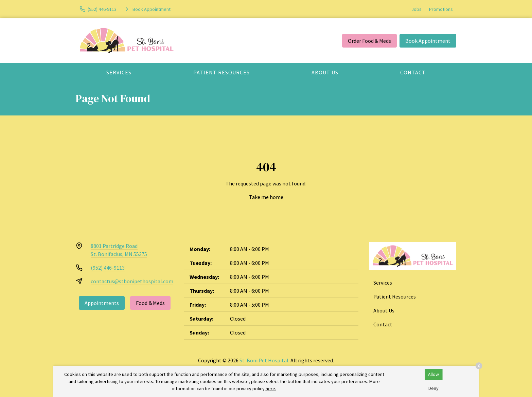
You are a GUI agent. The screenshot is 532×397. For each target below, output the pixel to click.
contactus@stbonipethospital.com (132, 281)
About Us (325, 72)
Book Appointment (428, 41)
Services (119, 72)
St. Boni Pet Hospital (264, 360)
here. (271, 389)
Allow (433, 374)
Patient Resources (221, 72)
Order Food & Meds (369, 41)
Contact (413, 72)
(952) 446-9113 (108, 268)
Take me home (266, 197)
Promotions (441, 9)
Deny (433, 388)
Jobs (416, 9)
